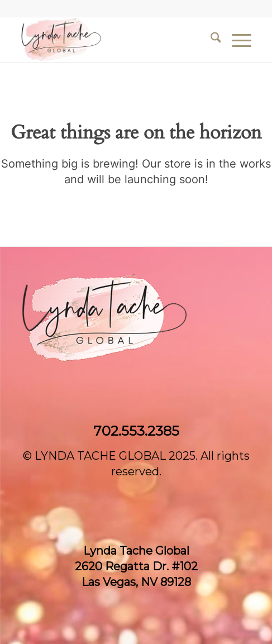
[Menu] (236, 40)
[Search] (210, 40)
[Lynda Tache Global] (113, 40)
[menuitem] (210, 40)
